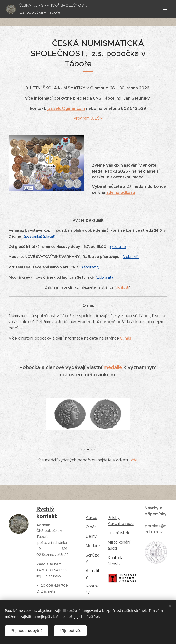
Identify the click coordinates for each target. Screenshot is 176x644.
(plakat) (49, 236)
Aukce (91, 517)
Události (122, 287)
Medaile (93, 546)
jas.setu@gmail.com (66, 108)
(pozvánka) (33, 236)
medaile (113, 368)
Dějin (90, 536)
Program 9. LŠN (88, 118)
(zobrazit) (118, 247)
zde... (135, 460)
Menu (165, 9)
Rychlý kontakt (47, 512)
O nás (125, 338)
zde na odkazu (120, 193)
